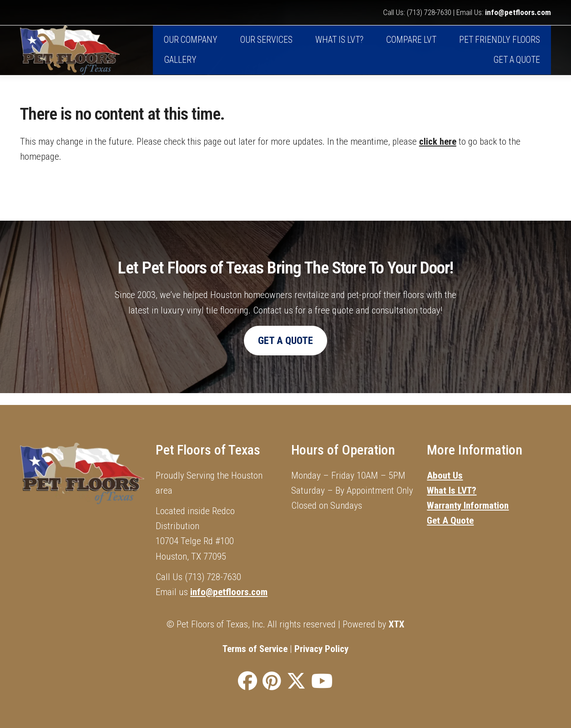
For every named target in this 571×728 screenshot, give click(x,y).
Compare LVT (411, 46)
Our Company (191, 46)
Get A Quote (517, 66)
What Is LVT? (452, 491)
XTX (397, 624)
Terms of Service (255, 649)
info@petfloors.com (518, 13)
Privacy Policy (321, 649)
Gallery (180, 66)
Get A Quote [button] (285, 352)
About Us (445, 475)
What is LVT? (339, 46)
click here (438, 153)
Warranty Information (468, 506)
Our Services (266, 46)
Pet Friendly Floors (500, 46)
